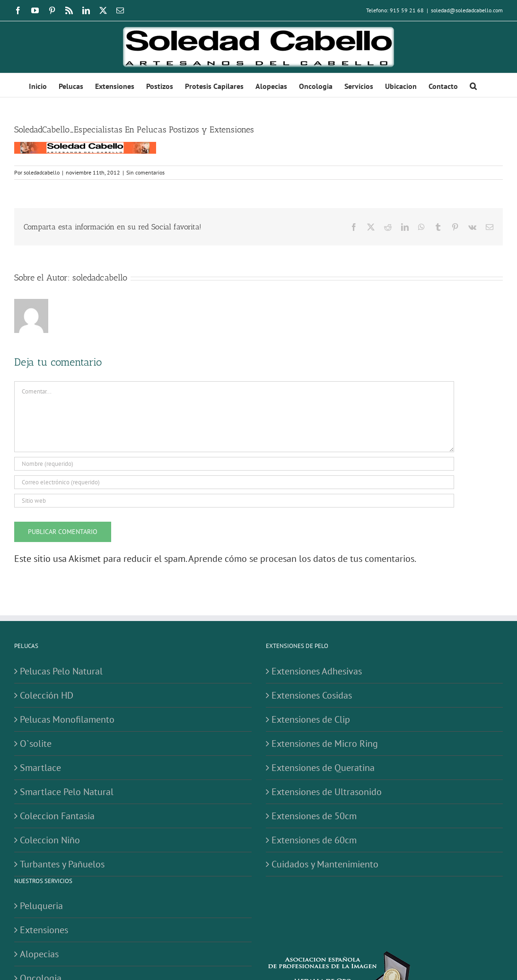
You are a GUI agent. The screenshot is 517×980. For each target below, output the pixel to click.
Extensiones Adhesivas (317, 671)
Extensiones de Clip (311, 719)
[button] (473, 85)
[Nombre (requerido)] (234, 464)
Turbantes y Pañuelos (62, 864)
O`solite (36, 744)
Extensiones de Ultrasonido (327, 792)
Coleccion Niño (50, 840)
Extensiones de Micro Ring (325, 744)
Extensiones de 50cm (314, 816)
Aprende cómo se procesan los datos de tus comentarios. (302, 559)
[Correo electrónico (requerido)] (234, 482)
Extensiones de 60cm (314, 840)
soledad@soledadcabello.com (467, 10)
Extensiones (44, 930)
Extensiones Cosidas (312, 695)
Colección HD (47, 695)
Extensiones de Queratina (323, 768)
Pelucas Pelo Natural (61, 671)
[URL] (234, 501)
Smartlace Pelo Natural (67, 792)
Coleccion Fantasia (57, 816)
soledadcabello (42, 172)
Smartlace (40, 768)
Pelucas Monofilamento (67, 719)
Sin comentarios (145, 172)
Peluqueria (41, 906)
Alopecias (39, 954)
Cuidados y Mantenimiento (325, 864)
